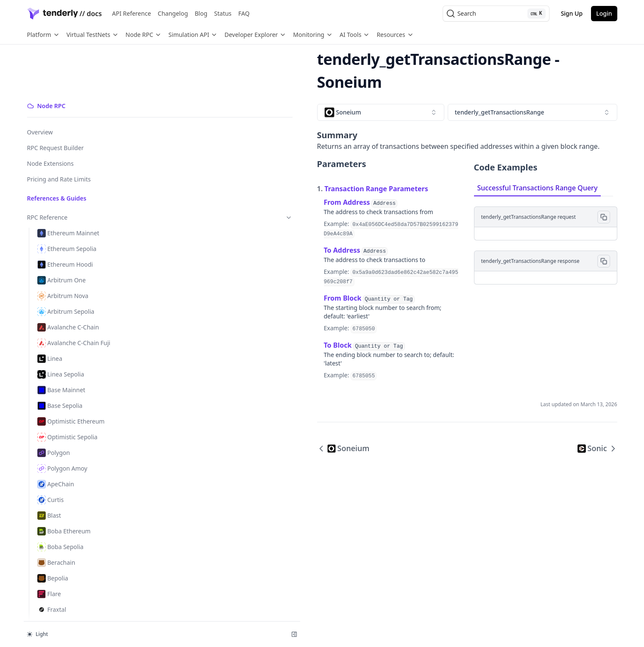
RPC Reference (69, 170)
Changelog (173, 13)
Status (223, 13)
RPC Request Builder (56, 100)
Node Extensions (50, 116)
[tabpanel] (500, 218)
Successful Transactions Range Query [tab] (447, 165)
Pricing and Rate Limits (59, 132)
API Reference (131, 13)
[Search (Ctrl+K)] (496, 14)
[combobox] (199, 89)
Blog (201, 13)
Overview (40, 85)
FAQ (244, 13)
